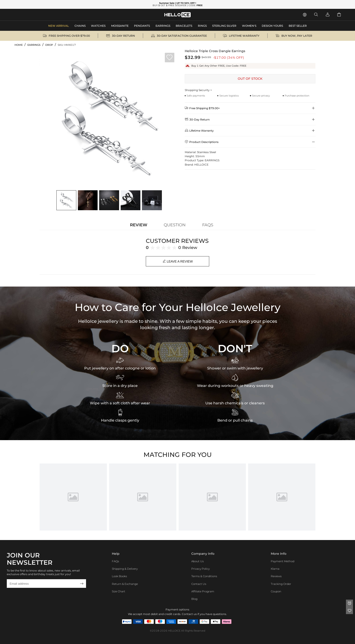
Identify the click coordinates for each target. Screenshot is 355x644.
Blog (194, 599)
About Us (198, 561)
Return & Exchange (125, 584)
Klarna (275, 569)
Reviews (276, 576)
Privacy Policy (200, 569)
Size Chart (119, 591)
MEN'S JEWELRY (28, 14)
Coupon (276, 591)
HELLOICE (174, 631)
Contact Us (199, 584)
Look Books (119, 576)
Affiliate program (203, 591)
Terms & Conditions (204, 576)
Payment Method (283, 561)
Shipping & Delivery (125, 569)
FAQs (115, 561)
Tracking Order (281, 584)
